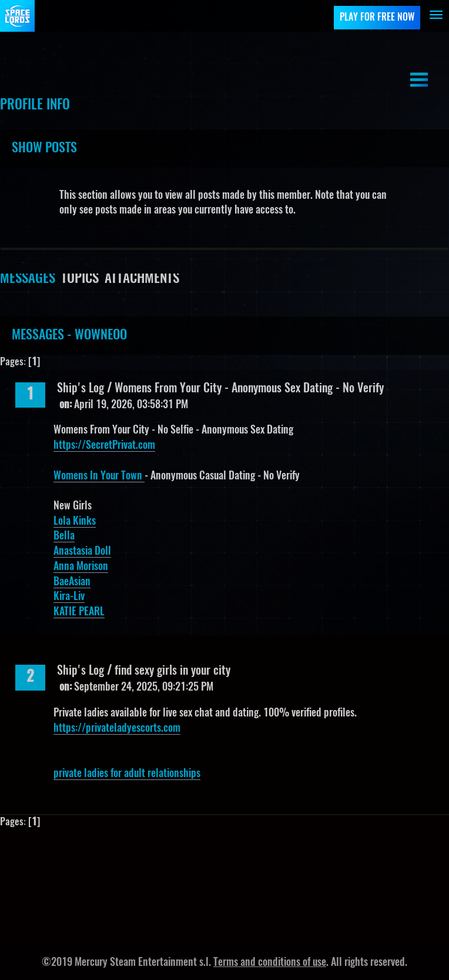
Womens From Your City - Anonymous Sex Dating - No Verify (249, 389)
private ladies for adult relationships (127, 774)
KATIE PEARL (79, 612)
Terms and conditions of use (270, 963)
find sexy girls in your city (172, 671)
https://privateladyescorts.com (117, 729)
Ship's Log (81, 389)
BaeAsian (72, 582)
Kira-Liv (69, 597)
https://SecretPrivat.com (104, 446)
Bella (64, 536)
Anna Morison (81, 567)
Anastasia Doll (82, 552)
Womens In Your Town (99, 476)
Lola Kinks (75, 522)
